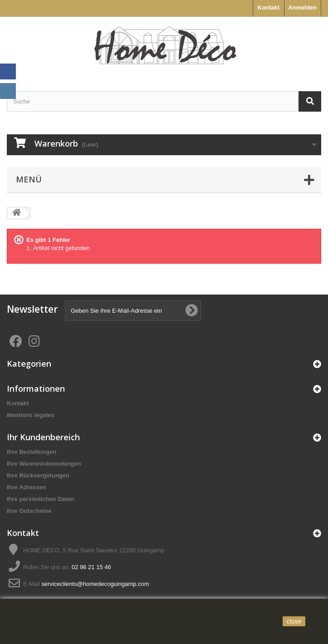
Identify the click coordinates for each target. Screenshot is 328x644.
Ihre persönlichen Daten (40, 499)
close (294, 621)
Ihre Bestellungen (32, 452)
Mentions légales (31, 415)
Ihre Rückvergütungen (38, 475)
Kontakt (269, 7)
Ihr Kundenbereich (43, 437)
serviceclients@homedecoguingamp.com (95, 584)
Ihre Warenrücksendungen (44, 464)
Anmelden (302, 7)
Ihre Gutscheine (29, 511)
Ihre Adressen (26, 487)
